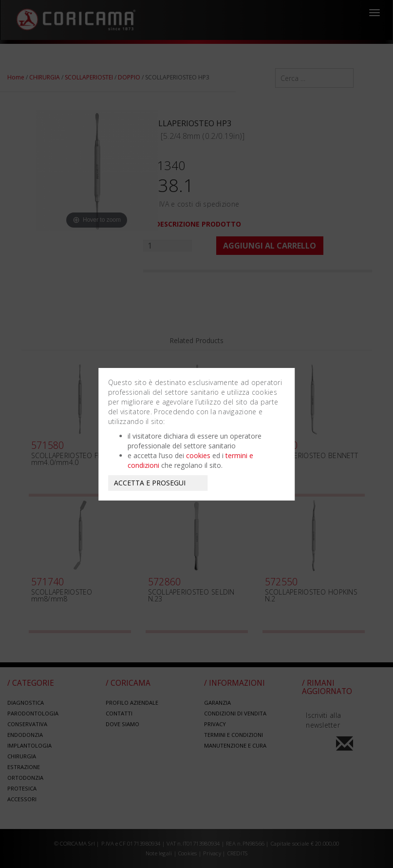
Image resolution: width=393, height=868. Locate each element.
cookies (198, 455)
